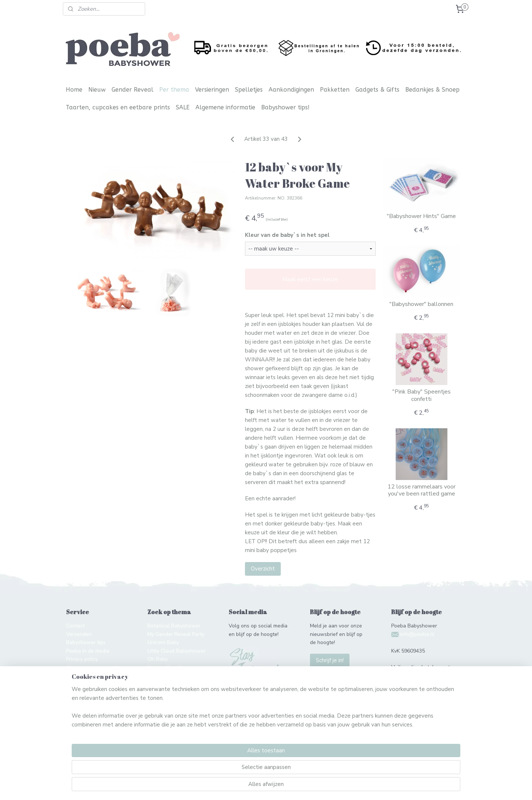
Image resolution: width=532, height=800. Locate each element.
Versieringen (212, 90)
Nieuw (97, 90)
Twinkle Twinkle (167, 676)
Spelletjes (249, 90)
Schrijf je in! (330, 660)
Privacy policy (82, 659)
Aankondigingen (291, 90)
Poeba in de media (88, 651)
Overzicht (262, 569)
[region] (217, 769)
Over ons (77, 676)
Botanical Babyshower (174, 626)
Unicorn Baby (163, 642)
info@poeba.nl (417, 634)
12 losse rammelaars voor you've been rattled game (421, 490)
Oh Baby (158, 659)
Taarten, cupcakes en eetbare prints (118, 107)
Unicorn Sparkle (166, 667)
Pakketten (335, 90)
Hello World (162, 684)
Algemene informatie (225, 107)
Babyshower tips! (285, 107)
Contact (75, 626)
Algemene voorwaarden (95, 667)
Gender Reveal (132, 90)
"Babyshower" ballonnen (421, 304)
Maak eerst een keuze (310, 279)
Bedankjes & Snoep (432, 90)
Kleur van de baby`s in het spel (287, 235)
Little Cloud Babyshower (176, 651)
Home (74, 90)
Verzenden (79, 634)
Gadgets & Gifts (377, 90)
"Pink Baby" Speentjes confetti (421, 395)
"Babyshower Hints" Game (421, 216)
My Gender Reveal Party (176, 634)
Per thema (174, 90)
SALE (183, 107)
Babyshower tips (86, 642)
